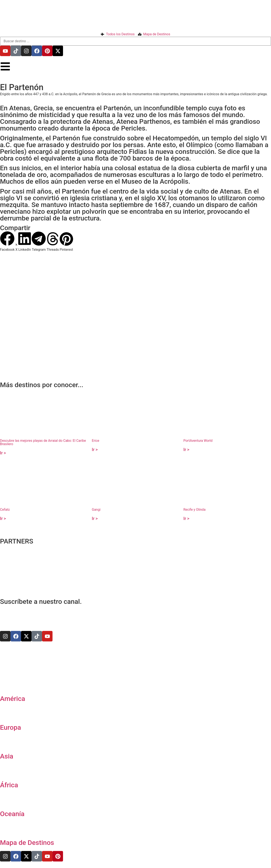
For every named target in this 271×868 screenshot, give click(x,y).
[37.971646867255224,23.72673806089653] (135, 300)
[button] (7, 242)
